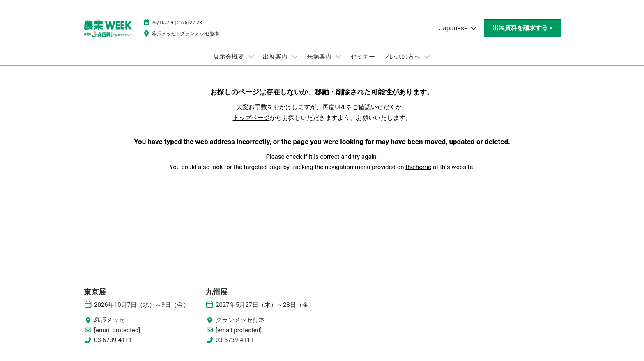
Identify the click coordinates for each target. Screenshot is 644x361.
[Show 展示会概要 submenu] (251, 57)
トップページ (251, 118)
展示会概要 (229, 57)
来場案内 (320, 57)
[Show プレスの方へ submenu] (427, 57)
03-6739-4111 (113, 340)
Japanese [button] (458, 28)
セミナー (363, 57)
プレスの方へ (402, 57)
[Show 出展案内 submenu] (295, 57)
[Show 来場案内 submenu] (338, 57)
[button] (522, 28)
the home (418, 167)
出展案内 (276, 57)
